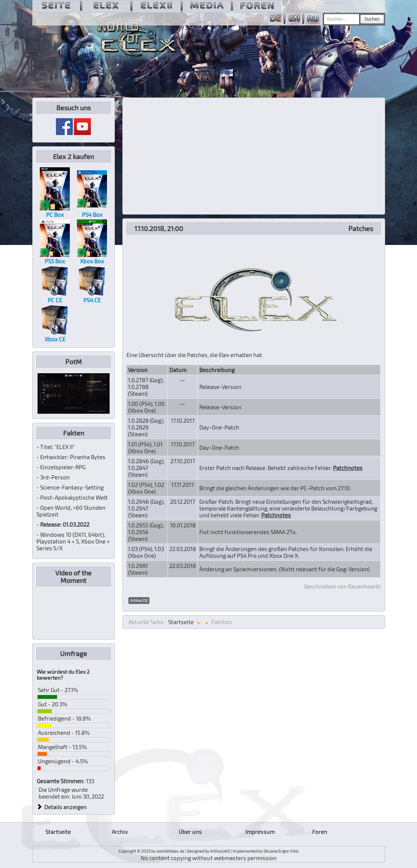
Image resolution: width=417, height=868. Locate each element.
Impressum (260, 832)
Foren (320, 832)
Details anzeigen (62, 807)
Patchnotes (348, 468)
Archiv (120, 832)
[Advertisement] (254, 156)
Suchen (372, 19)
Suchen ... (324, 14)
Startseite (58, 832)
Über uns (190, 832)
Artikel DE (139, 600)
